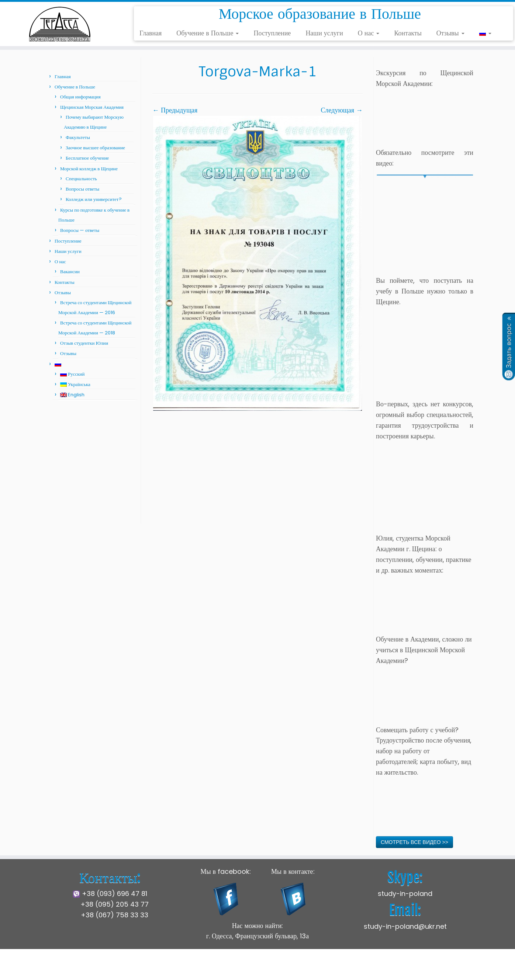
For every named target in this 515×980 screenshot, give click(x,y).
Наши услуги (324, 33)
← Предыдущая (175, 110)
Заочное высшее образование (95, 148)
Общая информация (80, 97)
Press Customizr (317, 969)
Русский (72, 374)
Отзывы (450, 33)
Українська (75, 384)
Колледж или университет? (94, 199)
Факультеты (78, 137)
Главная (151, 33)
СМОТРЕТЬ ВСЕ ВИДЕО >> (414, 842)
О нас (369, 33)
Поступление (272, 33)
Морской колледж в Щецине (89, 169)
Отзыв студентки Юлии (84, 343)
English (72, 395)
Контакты (408, 33)
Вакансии (70, 272)
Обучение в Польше (208, 33)
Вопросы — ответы (80, 230)
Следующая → (342, 110)
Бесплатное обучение (87, 158)
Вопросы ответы (82, 189)
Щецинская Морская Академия (92, 107)
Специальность (81, 179)
